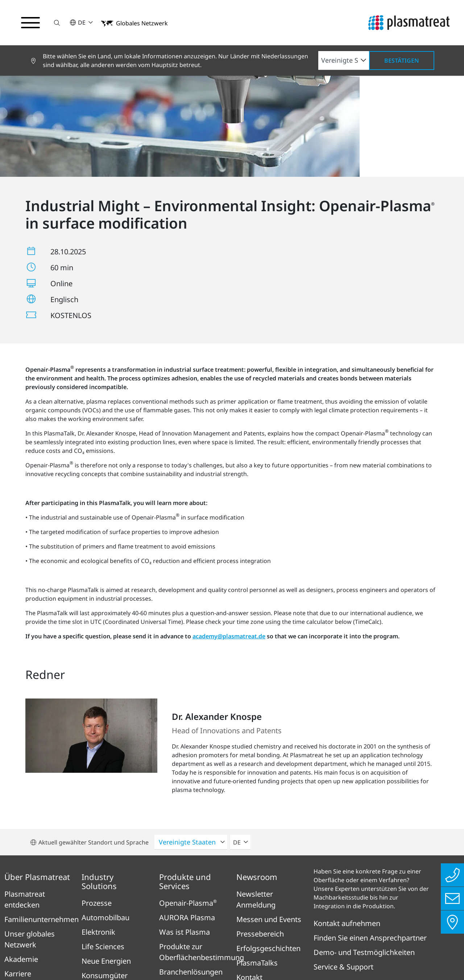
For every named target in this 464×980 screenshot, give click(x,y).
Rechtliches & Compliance (214, 937)
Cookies (375, 937)
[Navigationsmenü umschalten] (30, 23)
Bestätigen (402, 61)
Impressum (95, 937)
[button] (57, 23)
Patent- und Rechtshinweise (308, 937)
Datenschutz (143, 937)
